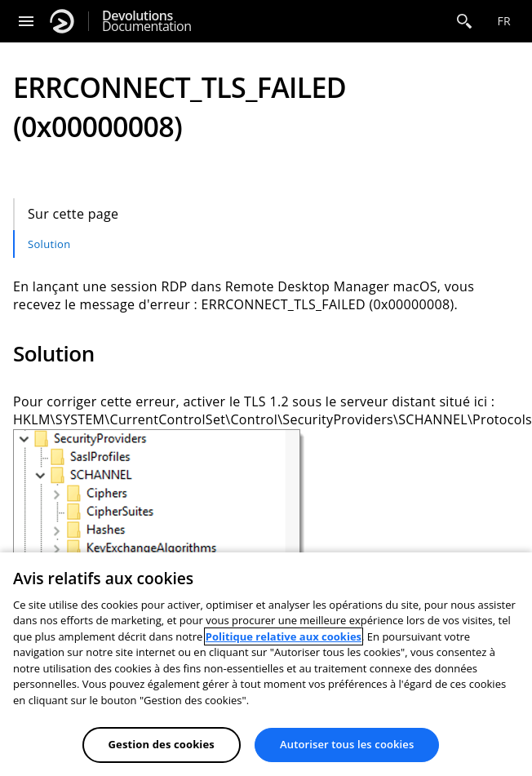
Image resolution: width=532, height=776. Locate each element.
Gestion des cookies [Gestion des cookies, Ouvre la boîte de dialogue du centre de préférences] (162, 744)
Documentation (146, 21)
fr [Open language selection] (504, 21)
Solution (49, 244)
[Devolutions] (62, 21)
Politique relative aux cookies (284, 636)
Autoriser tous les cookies (347, 744)
